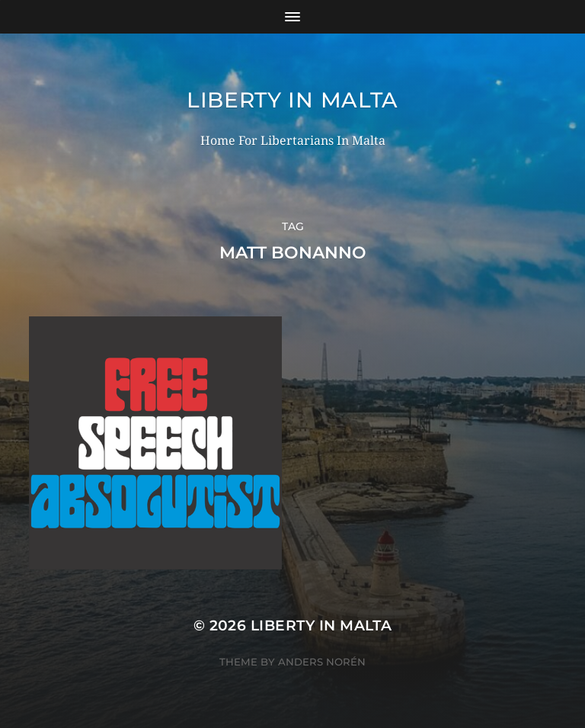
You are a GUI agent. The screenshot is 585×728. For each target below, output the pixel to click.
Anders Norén (322, 662)
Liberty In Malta (292, 100)
